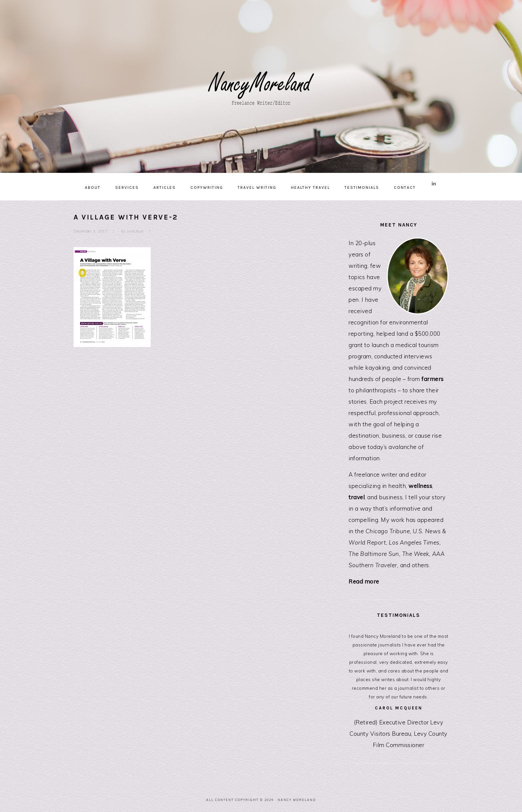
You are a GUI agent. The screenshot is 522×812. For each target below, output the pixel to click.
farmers (433, 379)
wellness (420, 486)
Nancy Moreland (261, 84)
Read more (364, 581)
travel (357, 497)
